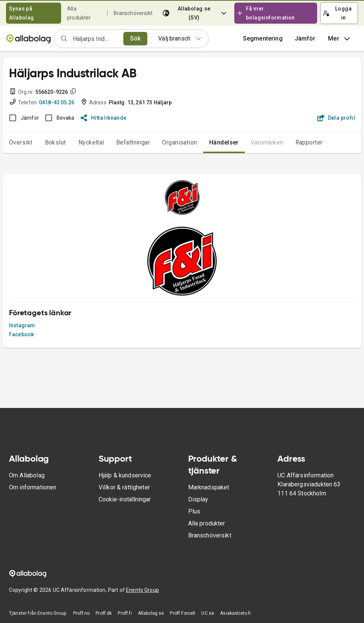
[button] (305, 39)
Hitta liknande (104, 118)
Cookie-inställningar (125, 499)
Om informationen (33, 487)
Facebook (21, 334)
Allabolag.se (151, 613)
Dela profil (336, 118)
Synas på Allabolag (22, 13)
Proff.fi (125, 613)
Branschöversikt (133, 13)
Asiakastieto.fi (235, 613)
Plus (194, 511)
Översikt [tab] (21, 142)
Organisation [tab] (180, 142)
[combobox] (96, 39)
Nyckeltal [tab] (91, 142)
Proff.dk (104, 613)
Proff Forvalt (183, 613)
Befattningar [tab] (133, 142)
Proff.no (81, 613)
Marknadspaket (209, 487)
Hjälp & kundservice (125, 475)
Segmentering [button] (263, 38)
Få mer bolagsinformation (266, 13)
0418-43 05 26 (57, 102)
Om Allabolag (27, 475)
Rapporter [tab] (309, 142)
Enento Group (142, 590)
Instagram (22, 325)
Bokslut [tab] (55, 142)
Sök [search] (136, 38)
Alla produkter (207, 523)
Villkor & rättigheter (124, 487)
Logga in (337, 13)
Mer (340, 39)
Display (198, 499)
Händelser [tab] (224, 142)
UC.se (208, 613)
